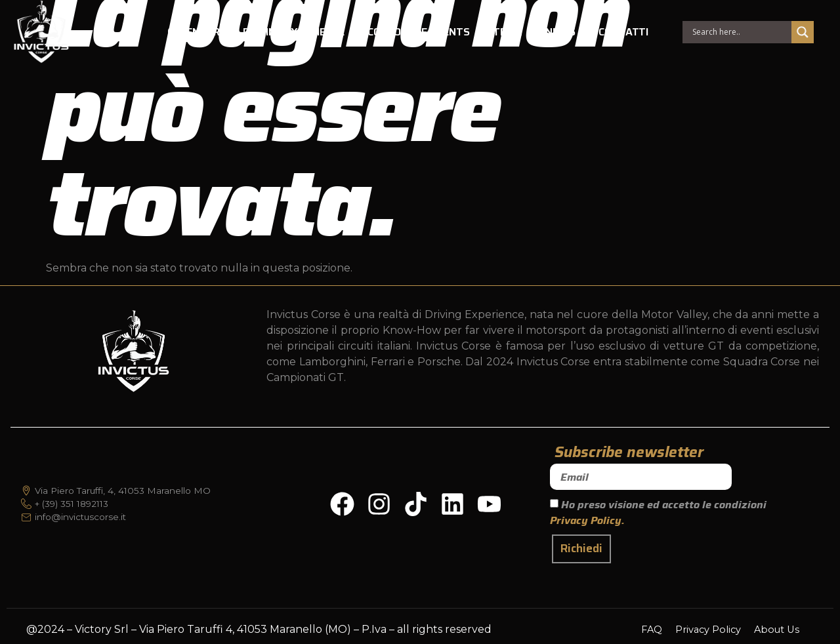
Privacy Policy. (587, 520)
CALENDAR (194, 33)
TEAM (508, 33)
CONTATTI (623, 33)
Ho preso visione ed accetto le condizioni (658, 513)
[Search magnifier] (802, 33)
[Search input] (740, 33)
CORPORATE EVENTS (419, 33)
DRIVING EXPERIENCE (294, 33)
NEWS (560, 33)
